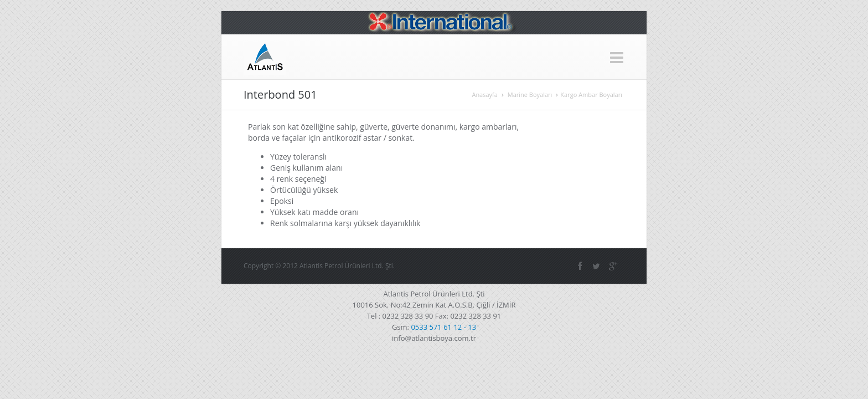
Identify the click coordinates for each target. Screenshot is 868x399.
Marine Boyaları (405, 56)
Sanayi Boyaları (478, 56)
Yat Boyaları (543, 56)
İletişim (636, 56)
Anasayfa (281, 56)
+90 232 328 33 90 (320, 25)
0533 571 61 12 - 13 (443, 315)
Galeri (594, 56)
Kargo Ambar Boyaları (655, 94)
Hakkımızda (338, 56)
